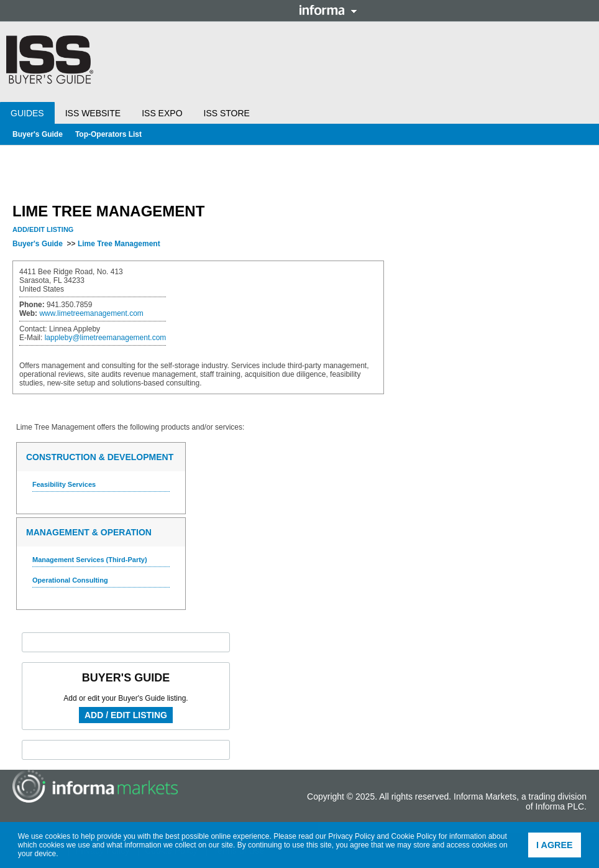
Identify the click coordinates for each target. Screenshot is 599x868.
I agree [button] (555, 845)
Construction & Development (100, 457)
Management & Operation (89, 532)
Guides (27, 113)
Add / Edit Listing (126, 715)
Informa (328, 10)
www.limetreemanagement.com (91, 313)
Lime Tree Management (119, 244)
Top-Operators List (108, 134)
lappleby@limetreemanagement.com (106, 338)
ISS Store (227, 113)
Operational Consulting (70, 580)
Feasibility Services (64, 484)
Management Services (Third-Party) (90, 560)
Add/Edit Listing (43, 229)
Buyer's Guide (38, 134)
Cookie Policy (414, 836)
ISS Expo (162, 113)
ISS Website (93, 113)
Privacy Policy (351, 836)
